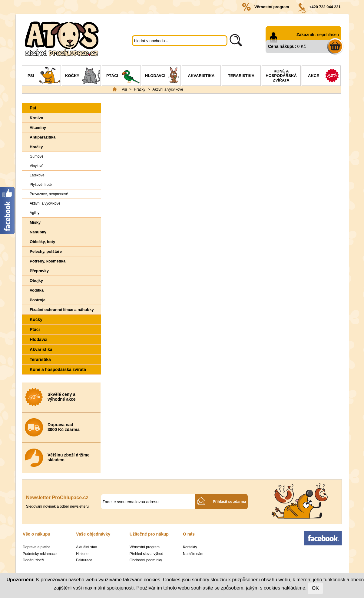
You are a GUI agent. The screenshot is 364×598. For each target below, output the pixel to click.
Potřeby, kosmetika (48, 261)
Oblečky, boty (42, 242)
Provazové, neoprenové (49, 194)
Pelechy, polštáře (46, 251)
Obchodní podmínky (146, 560)
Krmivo (36, 118)
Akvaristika (201, 76)
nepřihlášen (328, 35)
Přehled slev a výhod (146, 554)
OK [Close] (315, 588)
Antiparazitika (43, 137)
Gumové (36, 156)
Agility (35, 213)
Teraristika (241, 76)
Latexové (37, 175)
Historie (82, 554)
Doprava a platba (36, 547)
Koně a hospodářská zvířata (281, 76)
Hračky (139, 89)
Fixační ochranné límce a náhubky (62, 310)
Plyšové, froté (41, 185)
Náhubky (38, 232)
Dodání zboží (33, 560)
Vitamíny (38, 127)
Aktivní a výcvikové (168, 89)
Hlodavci (163, 76)
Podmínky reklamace (40, 554)
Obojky (36, 281)
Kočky (83, 76)
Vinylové (36, 166)
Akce (324, 76)
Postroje (38, 300)
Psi (44, 76)
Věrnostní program (272, 7)
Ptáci (123, 76)
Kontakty (190, 547)
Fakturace (84, 560)
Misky (35, 222)
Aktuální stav (86, 547)
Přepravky (39, 271)
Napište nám (193, 554)
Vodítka (37, 290)
